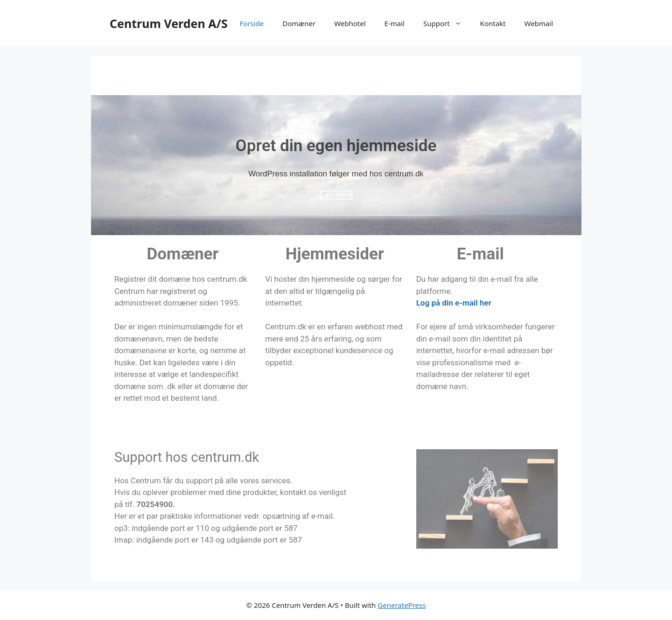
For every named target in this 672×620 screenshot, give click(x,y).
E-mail (395, 23)
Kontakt (493, 23)
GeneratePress (402, 605)
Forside (252, 23)
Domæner (299, 23)
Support (447, 23)
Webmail (539, 23)
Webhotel (350, 23)
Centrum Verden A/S (169, 23)
